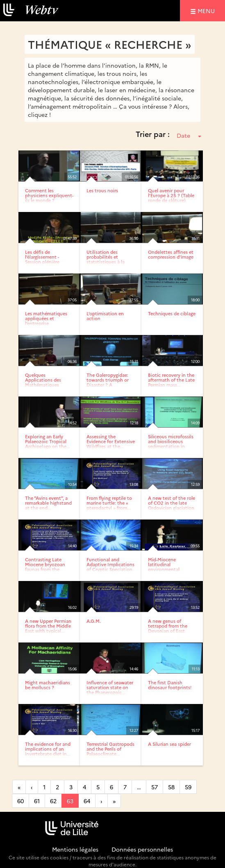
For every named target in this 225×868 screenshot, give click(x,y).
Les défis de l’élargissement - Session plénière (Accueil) (42, 259)
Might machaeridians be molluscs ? (48, 685)
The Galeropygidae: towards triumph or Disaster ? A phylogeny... (108, 382)
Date (189, 135)
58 (171, 787)
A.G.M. (94, 621)
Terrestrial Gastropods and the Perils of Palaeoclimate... (110, 749)
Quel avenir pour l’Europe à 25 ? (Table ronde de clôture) (171, 195)
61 (37, 801)
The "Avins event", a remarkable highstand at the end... (48, 503)
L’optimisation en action (105, 316)
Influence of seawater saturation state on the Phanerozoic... (110, 687)
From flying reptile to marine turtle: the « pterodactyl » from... (109, 503)
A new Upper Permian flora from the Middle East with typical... (48, 626)
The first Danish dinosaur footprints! (170, 685)
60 (20, 801)
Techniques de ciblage (172, 313)
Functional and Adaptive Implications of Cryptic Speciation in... (110, 567)
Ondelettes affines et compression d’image (171, 254)
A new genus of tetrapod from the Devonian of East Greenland (168, 628)
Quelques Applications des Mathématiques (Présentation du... (45, 382)
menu (207, 10)
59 (188, 787)
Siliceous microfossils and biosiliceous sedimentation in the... (171, 444)
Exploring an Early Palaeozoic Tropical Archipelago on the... (48, 441)
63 (70, 801)
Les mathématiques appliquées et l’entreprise (46, 318)
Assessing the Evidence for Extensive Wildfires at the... (111, 441)
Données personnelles (142, 849)
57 (155, 787)
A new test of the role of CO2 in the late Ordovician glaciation (172, 503)
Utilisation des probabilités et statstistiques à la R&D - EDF (106, 259)
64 (87, 801)
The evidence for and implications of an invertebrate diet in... (48, 749)
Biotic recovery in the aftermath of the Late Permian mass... (171, 380)
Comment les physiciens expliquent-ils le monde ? (49, 195)
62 (53, 801)
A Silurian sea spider (169, 744)
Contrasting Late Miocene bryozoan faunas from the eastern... (45, 567)
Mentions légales (75, 849)
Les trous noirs (102, 190)
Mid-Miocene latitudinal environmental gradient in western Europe (169, 569)
